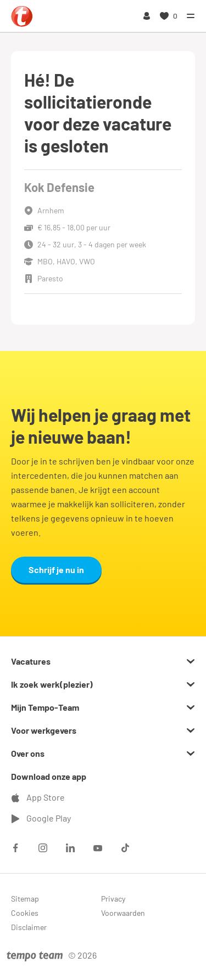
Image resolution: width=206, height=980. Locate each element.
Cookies (25, 913)
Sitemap (25, 899)
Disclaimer (29, 927)
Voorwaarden (123, 913)
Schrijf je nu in (56, 570)
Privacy (113, 899)
